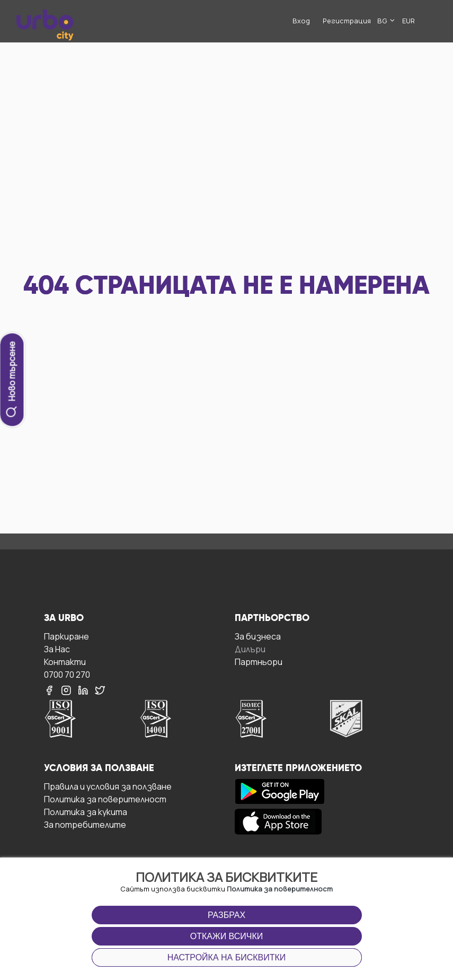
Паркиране (66, 636)
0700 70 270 (67, 674)
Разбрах (226, 915)
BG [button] (387, 21)
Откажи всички (227, 936)
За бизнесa (258, 636)
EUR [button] (408, 21)
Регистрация (347, 21)
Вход (301, 21)
